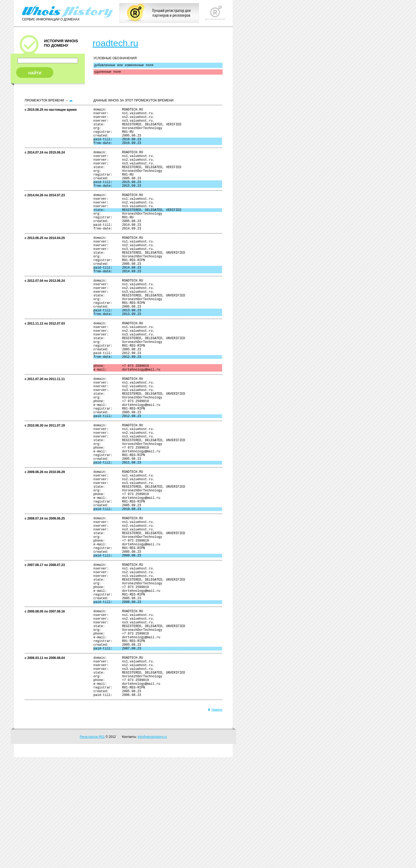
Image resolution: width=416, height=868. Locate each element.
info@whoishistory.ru (152, 848)
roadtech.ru (115, 43)
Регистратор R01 (92, 848)
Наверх (215, 820)
